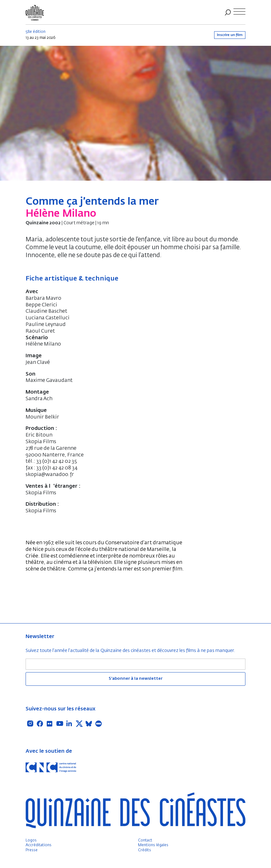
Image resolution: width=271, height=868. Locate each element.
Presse (32, 850)
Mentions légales (153, 845)
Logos (31, 841)
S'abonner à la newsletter (135, 679)
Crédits (145, 850)
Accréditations (39, 845)
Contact (145, 841)
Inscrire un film (230, 35)
